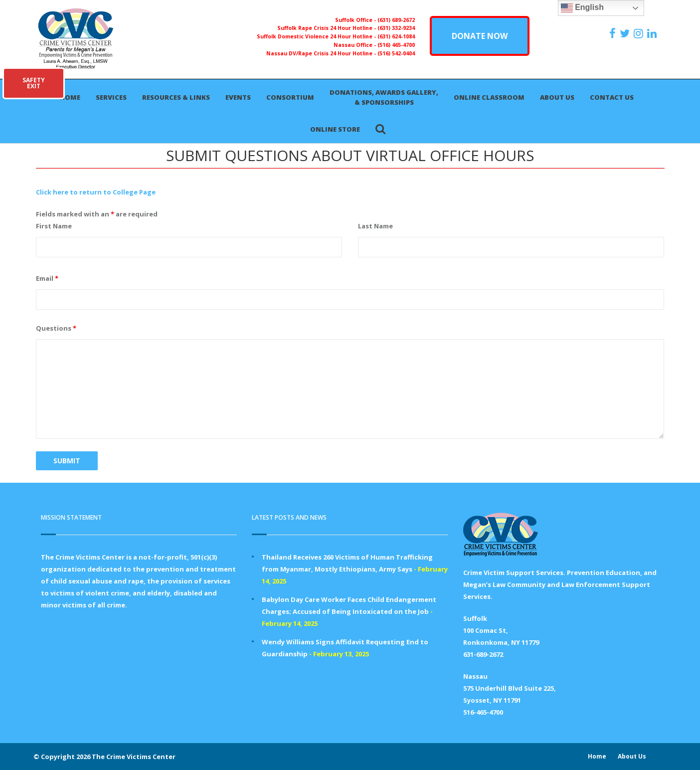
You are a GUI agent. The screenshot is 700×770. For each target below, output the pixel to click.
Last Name (375, 226)
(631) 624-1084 (396, 36)
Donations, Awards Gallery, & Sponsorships (384, 97)
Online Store (335, 129)
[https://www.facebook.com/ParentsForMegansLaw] (614, 33)
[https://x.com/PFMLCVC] (626, 33)
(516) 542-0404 (396, 53)
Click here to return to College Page (96, 192)
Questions (56, 328)
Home (70, 97)
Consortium (290, 97)
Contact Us (612, 97)
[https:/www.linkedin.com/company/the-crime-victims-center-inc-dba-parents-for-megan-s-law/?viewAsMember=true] (653, 33)
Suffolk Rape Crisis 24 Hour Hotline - (327, 28)
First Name (54, 226)
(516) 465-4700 (396, 45)
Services (111, 97)
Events (238, 97)
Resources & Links (176, 97)
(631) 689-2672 (396, 20)
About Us (557, 97)
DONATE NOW (480, 36)
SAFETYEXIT (34, 83)
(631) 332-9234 (396, 28)
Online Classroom (489, 97)
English (582, 8)
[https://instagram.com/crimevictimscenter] (640, 33)
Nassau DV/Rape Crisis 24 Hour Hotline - (322, 53)
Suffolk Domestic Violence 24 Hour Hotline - (317, 36)
